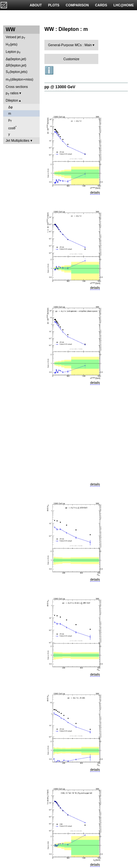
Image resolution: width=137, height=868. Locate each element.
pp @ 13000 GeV (60, 87)
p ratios (12, 93)
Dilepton (12, 100)
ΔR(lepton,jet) (16, 65)
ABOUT (36, 5)
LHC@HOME (124, 5)
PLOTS (54, 5)
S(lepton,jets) (16, 72)
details (95, 192)
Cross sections (17, 87)
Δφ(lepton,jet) (16, 59)
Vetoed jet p (16, 37)
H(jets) (12, 45)
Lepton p (13, 52)
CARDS (101, 5)
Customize (71, 59)
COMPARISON (77, 5)
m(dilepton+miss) (20, 80)
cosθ (12, 128)
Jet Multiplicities (18, 140)
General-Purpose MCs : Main (70, 45)
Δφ (10, 107)
